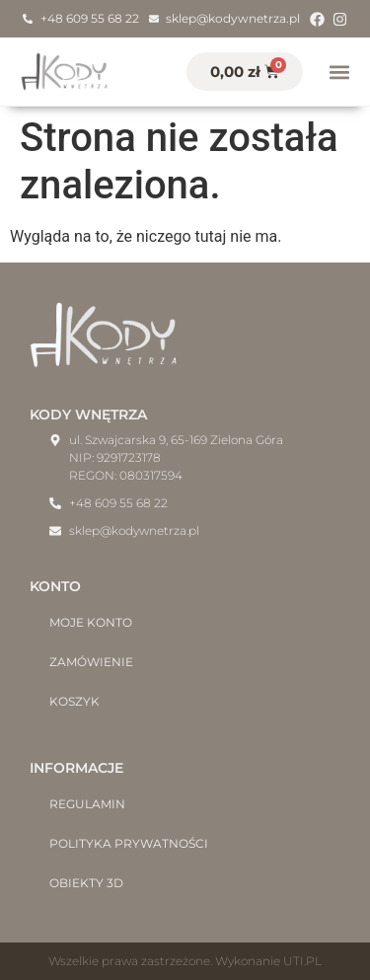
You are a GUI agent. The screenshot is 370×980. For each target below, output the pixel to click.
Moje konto (91, 622)
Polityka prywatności (129, 843)
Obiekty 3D (86, 883)
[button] (339, 72)
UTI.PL (302, 961)
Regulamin (87, 804)
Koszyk (74, 701)
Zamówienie (91, 662)
